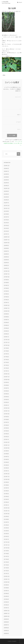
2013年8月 (6, 485)
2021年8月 (6, 214)
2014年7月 (6, 457)
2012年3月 (6, 534)
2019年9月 (6, 280)
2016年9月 (6, 382)
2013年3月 (6, 499)
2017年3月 (6, 365)
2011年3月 (6, 568)
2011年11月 (7, 545)
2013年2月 (6, 502)
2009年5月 (6, 631)
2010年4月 (6, 599)
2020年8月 (6, 248)
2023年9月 (6, 174)
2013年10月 (7, 479)
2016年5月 (6, 394)
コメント (18, 97)
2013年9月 (6, 482)
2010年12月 (7, 576)
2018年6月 (6, 322)
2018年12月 (7, 305)
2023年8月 (6, 177)
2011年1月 (6, 574)
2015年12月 (7, 408)
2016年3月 (6, 400)
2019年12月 (7, 271)
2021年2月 (6, 231)
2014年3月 (6, 465)
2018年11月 (7, 308)
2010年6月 (6, 593)
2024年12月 (7, 166)
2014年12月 (7, 442)
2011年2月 (6, 571)
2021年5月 (6, 223)
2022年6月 (6, 194)
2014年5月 (6, 459)
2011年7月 (6, 556)
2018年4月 (6, 328)
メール (18, 122)
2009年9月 (6, 619)
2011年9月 (6, 551)
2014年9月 (6, 451)
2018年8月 (6, 317)
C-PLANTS (5, 2)
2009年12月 (7, 611)
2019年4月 (6, 294)
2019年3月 (6, 297)
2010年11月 (7, 579)
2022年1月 (6, 203)
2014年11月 (7, 445)
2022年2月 (6, 200)
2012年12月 (7, 508)
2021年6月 (6, 220)
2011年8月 (6, 554)
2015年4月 (6, 431)
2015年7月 (6, 422)
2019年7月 (6, 285)
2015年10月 (7, 414)
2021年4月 (6, 225)
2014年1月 (6, 471)
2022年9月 (6, 191)
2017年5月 (6, 360)
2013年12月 (7, 474)
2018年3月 (6, 331)
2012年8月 (6, 519)
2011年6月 (6, 559)
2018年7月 (6, 320)
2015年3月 (6, 434)
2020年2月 (6, 265)
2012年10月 (7, 514)
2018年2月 (6, 334)
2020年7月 (6, 251)
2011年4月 (6, 565)
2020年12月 (7, 237)
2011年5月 (6, 562)
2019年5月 (6, 291)
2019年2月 (6, 300)
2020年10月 (7, 243)
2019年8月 (6, 283)
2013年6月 (6, 491)
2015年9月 (6, 417)
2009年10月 (7, 616)
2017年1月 (6, 371)
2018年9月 (6, 314)
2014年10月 (7, 448)
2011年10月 (7, 548)
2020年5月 (6, 257)
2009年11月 (7, 613)
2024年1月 (6, 171)
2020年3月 (6, 263)
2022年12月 (7, 188)
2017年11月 (7, 342)
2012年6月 (6, 525)
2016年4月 (6, 397)
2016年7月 (6, 388)
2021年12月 (7, 206)
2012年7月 (6, 522)
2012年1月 (6, 539)
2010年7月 (6, 591)
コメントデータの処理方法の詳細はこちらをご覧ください (13, 143)
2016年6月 (6, 391)
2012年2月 (6, 536)
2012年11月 (7, 511)
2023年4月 (6, 180)
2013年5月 (6, 494)
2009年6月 (6, 628)
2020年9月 (6, 245)
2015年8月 (6, 419)
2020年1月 (6, 268)
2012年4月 (6, 531)
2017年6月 (6, 357)
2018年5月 (6, 325)
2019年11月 (7, 274)
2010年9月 (6, 585)
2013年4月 (6, 497)
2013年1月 (6, 505)
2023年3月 (6, 183)
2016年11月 (7, 377)
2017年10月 (7, 345)
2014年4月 (6, 462)
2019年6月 (6, 288)
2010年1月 (6, 608)
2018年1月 (6, 337)
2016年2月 (6, 402)
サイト (19, 129)
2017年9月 (6, 348)
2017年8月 (6, 351)
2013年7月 (6, 488)
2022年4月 (6, 197)
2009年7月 (6, 625)
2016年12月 (7, 374)
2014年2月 (6, 468)
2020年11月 (7, 240)
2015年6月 (6, 425)
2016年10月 (7, 380)
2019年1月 (6, 303)
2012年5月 (6, 528)
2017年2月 (6, 368)
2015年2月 (6, 437)
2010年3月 (6, 602)
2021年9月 (6, 211)
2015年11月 (7, 411)
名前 (19, 115)
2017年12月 (7, 340)
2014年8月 (6, 454)
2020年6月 (6, 254)
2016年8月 (6, 385)
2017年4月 (6, 362)
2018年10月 (7, 311)
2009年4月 (6, 633)
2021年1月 (6, 234)
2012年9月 (6, 516)
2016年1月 (6, 405)
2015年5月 (6, 428)
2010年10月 (7, 582)
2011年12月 (7, 542)
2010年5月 (6, 596)
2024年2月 (6, 168)
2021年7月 (6, 217)
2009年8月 (6, 622)
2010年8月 (6, 588)
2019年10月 (7, 277)
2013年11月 (7, 477)
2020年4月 (6, 260)
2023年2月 (6, 186)
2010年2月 (6, 605)
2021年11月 (7, 208)
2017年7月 (6, 354)
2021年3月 (6, 228)
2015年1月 (6, 439)
